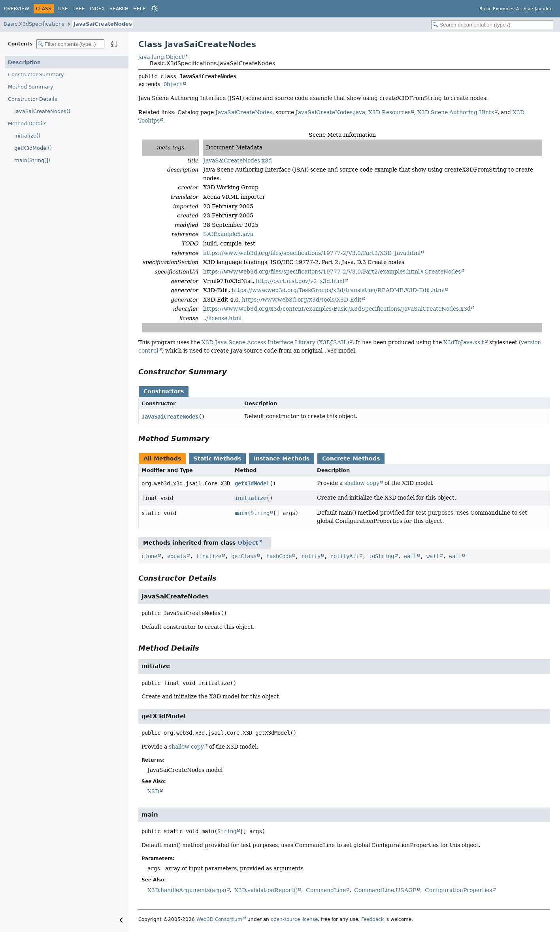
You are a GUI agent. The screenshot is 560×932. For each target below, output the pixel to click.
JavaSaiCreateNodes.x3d (238, 160)
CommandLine (326, 890)
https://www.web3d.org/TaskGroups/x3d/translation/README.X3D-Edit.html (338, 290)
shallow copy (362, 483)
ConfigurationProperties (458, 890)
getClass (244, 556)
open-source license (294, 919)
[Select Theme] (154, 8)
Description (24, 62)
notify (311, 556)
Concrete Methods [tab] (351, 458)
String (260, 513)
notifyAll (345, 556)
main (241, 513)
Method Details (27, 124)
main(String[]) (32, 160)
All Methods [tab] (162, 458)
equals (177, 556)
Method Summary (31, 87)
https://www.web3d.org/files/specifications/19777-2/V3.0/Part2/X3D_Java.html (312, 253)
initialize (251, 498)
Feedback (372, 919)
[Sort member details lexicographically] (114, 44)
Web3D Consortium (219, 919)
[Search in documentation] (492, 25)
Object (173, 84)
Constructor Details (33, 99)
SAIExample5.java (228, 234)
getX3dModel (252, 483)
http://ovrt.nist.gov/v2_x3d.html (300, 281)
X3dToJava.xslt (464, 342)
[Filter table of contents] (70, 44)
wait (410, 556)
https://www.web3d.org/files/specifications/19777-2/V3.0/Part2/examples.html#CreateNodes (332, 272)
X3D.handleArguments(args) (187, 890)
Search (119, 9)
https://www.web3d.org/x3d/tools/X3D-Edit (302, 300)
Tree (79, 9)
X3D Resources (389, 112)
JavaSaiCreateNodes (103, 24)
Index (97, 9)
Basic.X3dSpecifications (34, 24)
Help (139, 9)
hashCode (279, 556)
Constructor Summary (36, 75)
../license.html (222, 318)
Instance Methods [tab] (282, 458)
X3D (153, 791)
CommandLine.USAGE (385, 890)
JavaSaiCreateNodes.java (330, 112)
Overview (17, 9)
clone (149, 556)
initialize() (27, 136)
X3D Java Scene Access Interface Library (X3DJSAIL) (275, 342)
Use (63, 9)
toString (381, 556)
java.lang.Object (161, 57)
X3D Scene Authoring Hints (456, 112)
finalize (209, 556)
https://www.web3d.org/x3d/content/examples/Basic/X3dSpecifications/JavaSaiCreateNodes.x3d (337, 309)
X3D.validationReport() (266, 890)
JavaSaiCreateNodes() (42, 111)
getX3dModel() (33, 148)
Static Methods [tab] (217, 458)
